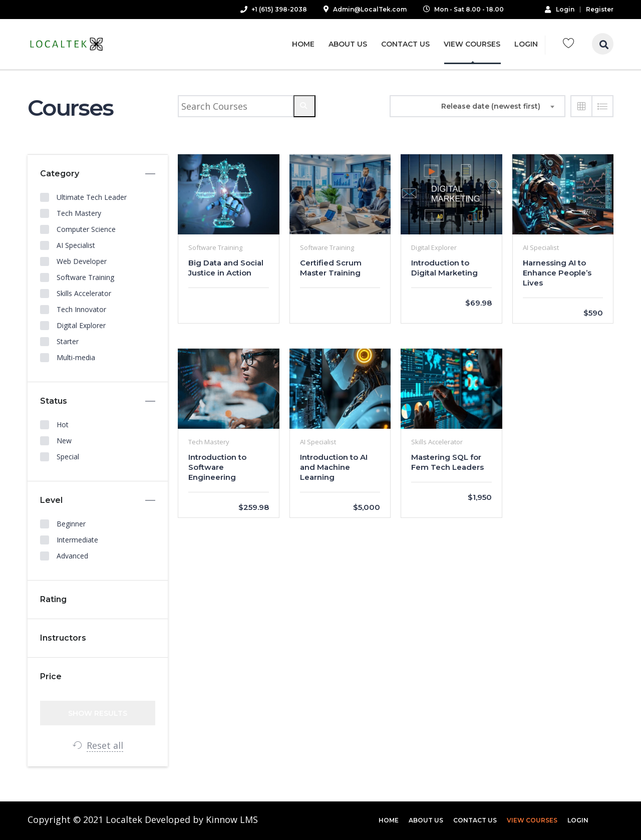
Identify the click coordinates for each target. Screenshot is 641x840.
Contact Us (405, 44)
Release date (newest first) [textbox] (491, 106)
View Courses (472, 44)
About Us (348, 44)
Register (600, 10)
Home (303, 44)
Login (560, 9)
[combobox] (499, 106)
